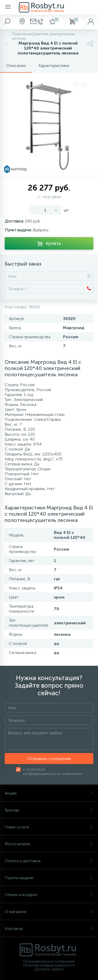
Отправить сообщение (49, 759)
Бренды (49, 810)
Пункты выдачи (49, 878)
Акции (49, 793)
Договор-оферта (49, 969)
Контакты (49, 929)
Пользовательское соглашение (49, 961)
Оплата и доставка (49, 861)
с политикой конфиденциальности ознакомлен (53, 772)
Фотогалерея (49, 844)
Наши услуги (49, 827)
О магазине (49, 912)
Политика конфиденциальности (49, 965)
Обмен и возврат (49, 895)
